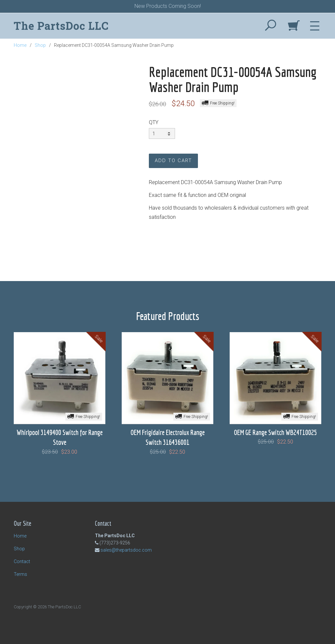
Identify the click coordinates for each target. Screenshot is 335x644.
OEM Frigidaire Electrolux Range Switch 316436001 (168, 437)
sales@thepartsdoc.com (126, 550)
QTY (154, 122)
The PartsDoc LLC (61, 26)
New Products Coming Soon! (168, 6)
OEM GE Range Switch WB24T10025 (275, 432)
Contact (22, 561)
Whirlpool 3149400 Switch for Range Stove (60, 437)
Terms (20, 574)
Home (20, 45)
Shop (40, 45)
